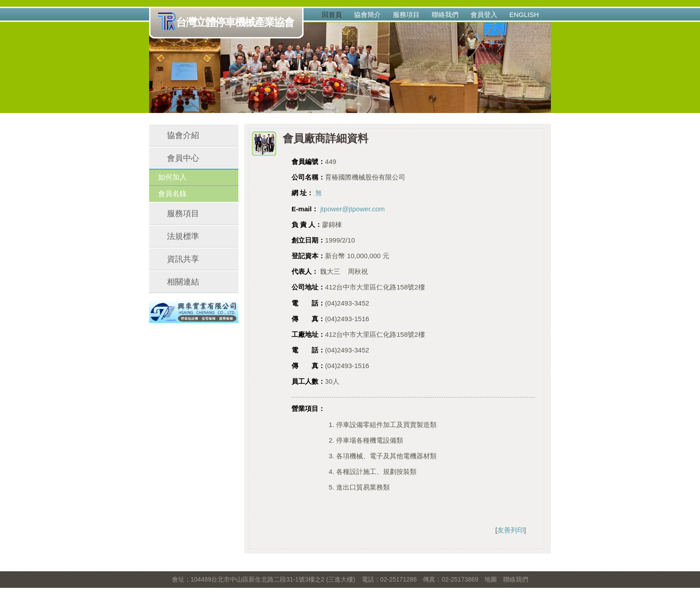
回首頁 (332, 15)
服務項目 (406, 15)
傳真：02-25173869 (450, 579)
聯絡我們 (445, 15)
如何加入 (172, 177)
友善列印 (511, 530)
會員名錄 (172, 194)
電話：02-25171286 (389, 579)
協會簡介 (367, 15)
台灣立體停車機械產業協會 (228, 23)
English (524, 15)
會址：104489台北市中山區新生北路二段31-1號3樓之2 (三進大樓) (264, 579)
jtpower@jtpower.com (352, 209)
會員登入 (484, 15)
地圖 (491, 579)
